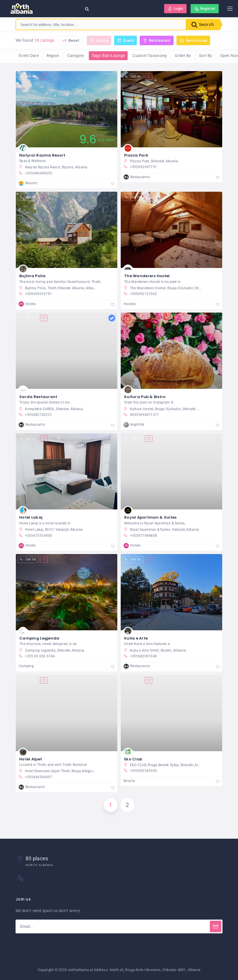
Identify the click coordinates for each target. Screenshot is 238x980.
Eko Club (133, 759)
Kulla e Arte (136, 638)
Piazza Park (136, 155)
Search (203, 24)
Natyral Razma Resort (42, 155)
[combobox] (101, 24)
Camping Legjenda (39, 638)
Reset (71, 40)
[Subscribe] (216, 926)
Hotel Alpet (31, 759)
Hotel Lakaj (31, 517)
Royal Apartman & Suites (150, 517)
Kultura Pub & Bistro (145, 397)
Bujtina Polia (32, 276)
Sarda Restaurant (38, 397)
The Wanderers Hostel (147, 276)
